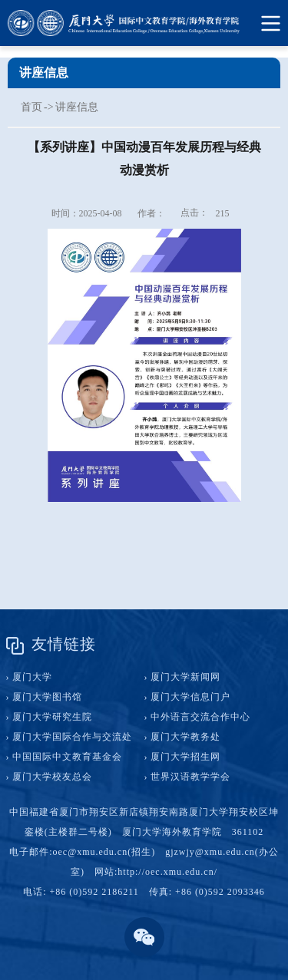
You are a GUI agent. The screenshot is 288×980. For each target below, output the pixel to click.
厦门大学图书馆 (47, 697)
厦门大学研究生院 (52, 717)
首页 (31, 107)
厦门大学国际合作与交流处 (72, 737)
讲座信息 (77, 107)
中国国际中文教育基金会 (67, 757)
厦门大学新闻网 (185, 677)
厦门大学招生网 (185, 757)
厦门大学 (32, 677)
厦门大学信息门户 (190, 697)
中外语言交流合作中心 (200, 717)
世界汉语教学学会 (190, 777)
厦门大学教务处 (185, 737)
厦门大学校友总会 (52, 777)
